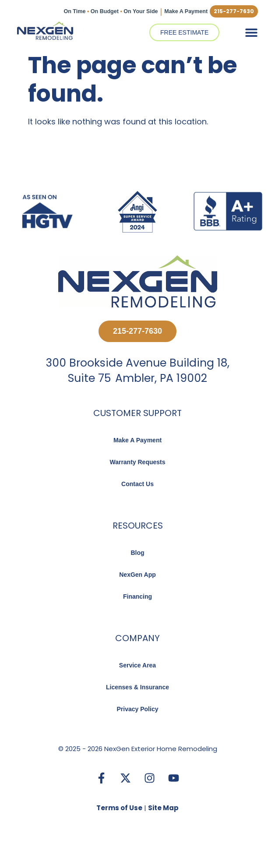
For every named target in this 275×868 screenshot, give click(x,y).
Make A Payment (185, 11)
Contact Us (137, 484)
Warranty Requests (137, 462)
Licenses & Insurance (137, 687)
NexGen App (137, 575)
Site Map (163, 808)
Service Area (137, 665)
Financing (137, 596)
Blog (137, 553)
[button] (251, 32)
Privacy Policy (138, 709)
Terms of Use (119, 808)
